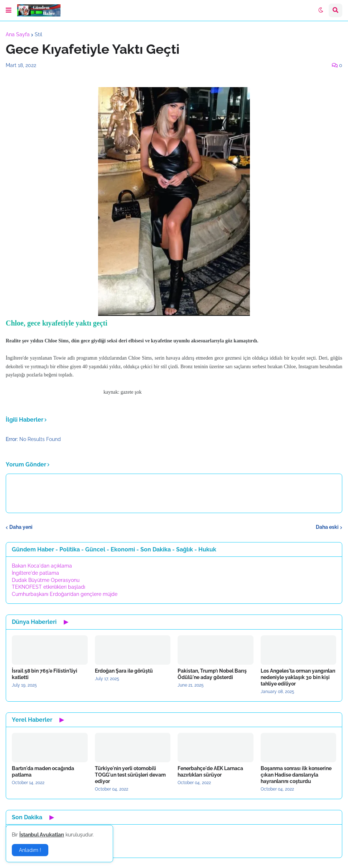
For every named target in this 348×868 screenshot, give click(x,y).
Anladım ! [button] (30, 850)
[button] (9, 10)
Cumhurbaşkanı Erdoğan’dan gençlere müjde (65, 594)
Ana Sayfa (18, 34)
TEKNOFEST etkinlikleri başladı (49, 587)
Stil (38, 34)
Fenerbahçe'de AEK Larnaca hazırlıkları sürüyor (210, 772)
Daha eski (327, 527)
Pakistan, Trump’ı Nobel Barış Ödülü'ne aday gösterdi (212, 674)
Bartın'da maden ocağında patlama (43, 772)
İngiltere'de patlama (35, 573)
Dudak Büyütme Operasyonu (46, 580)
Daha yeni (21, 527)
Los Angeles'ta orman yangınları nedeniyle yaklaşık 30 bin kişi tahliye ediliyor (298, 677)
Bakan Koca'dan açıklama (42, 566)
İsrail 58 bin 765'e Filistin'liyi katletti (45, 674)
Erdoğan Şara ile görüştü (124, 671)
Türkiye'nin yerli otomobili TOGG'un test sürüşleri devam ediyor (130, 775)
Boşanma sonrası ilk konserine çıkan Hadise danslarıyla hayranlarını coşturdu (296, 775)
